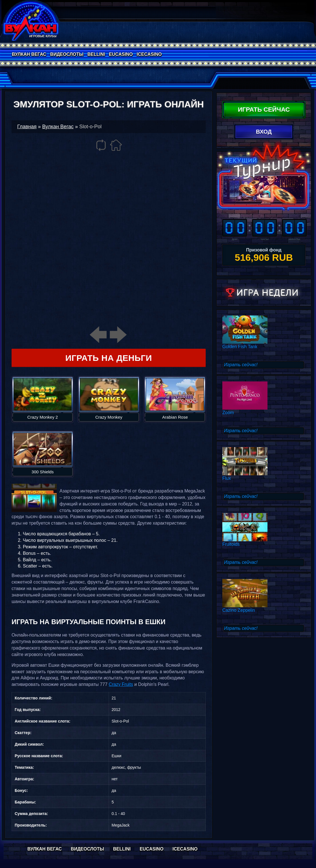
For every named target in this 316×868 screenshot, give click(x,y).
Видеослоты (67, 54)
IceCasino (149, 54)
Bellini (96, 54)
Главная (27, 127)
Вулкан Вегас (29, 54)
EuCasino (121, 54)
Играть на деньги (108, 358)
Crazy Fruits (121, 684)
